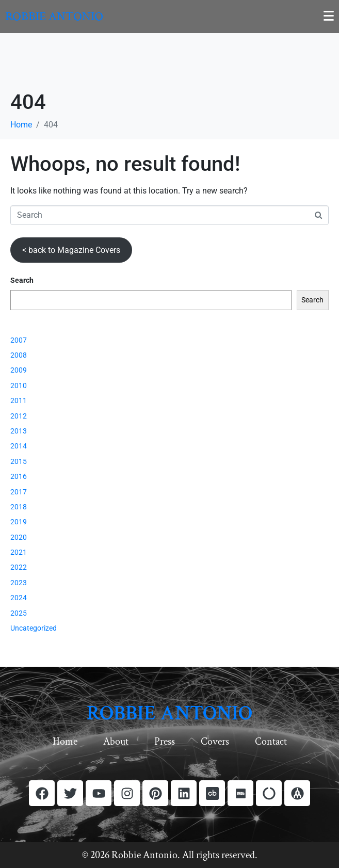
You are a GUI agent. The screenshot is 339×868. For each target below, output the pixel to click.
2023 (19, 583)
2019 (19, 522)
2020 (19, 537)
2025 (19, 613)
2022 (19, 567)
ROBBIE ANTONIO (169, 713)
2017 (19, 492)
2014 (19, 446)
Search (22, 280)
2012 (19, 416)
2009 (19, 370)
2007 (19, 340)
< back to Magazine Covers (71, 250)
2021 (19, 552)
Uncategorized (34, 628)
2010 (19, 385)
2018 (19, 507)
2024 (19, 598)
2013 (19, 431)
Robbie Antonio (54, 16)
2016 (19, 476)
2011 (19, 400)
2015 (19, 461)
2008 (19, 355)
